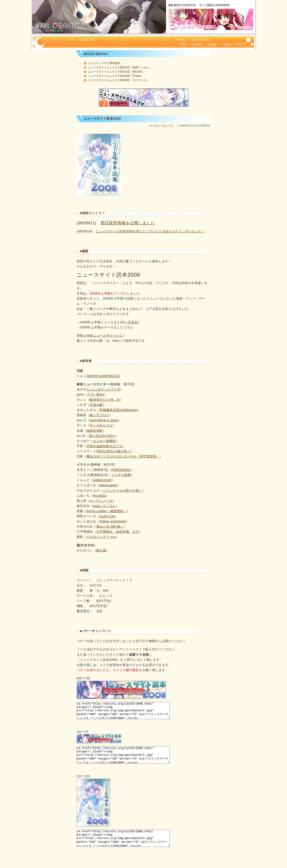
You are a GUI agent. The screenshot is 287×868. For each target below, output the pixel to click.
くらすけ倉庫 (121, 475)
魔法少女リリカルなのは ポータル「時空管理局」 (123, 456)
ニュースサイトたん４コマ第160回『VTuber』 (116, 76)
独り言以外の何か (102, 436)
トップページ (54, 40)
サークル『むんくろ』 (162, 126)
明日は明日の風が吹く (114, 451)
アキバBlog (96, 394)
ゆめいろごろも (104, 506)
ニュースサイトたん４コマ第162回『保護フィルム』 (120, 67)
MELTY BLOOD (200, 40)
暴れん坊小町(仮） (110, 526)
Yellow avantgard (113, 521)
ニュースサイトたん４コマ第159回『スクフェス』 (118, 80)
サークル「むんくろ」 (118, 40)
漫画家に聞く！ (90, 40)
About (71, 40)
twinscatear (108, 485)
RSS (183, 44)
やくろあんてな (101, 425)
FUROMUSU (121, 470)
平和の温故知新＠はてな (105, 446)
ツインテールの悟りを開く (122, 490)
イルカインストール (101, 537)
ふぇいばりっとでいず (104, 389)
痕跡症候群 (95, 431)
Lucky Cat (107, 516)
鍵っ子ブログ (99, 415)
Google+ (213, 44)
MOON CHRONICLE (103, 376)
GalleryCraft (102, 480)
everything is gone (104, 420)
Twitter (228, 44)
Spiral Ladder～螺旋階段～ (107, 511)
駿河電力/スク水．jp (105, 400)
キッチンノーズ (101, 501)
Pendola (99, 496)
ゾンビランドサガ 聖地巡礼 (104, 63)
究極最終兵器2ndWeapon (118, 410)
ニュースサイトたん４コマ (153, 40)
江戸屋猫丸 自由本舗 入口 (118, 532)
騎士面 (101, 550)
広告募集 (197, 44)
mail (240, 44)
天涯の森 (96, 405)
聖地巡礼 (180, 40)
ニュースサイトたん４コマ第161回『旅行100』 (116, 72)
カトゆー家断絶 (104, 441)
